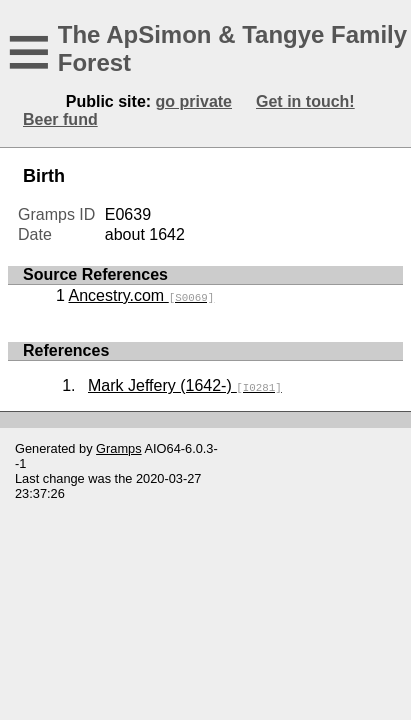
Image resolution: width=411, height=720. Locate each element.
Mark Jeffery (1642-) (185, 385)
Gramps (119, 448)
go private (194, 101)
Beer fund (60, 119)
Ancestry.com (141, 295)
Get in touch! (305, 101)
